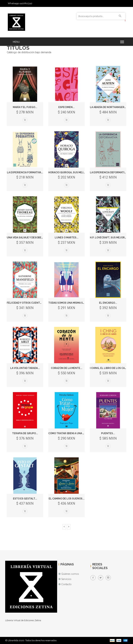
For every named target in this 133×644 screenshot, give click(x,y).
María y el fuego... (25, 107)
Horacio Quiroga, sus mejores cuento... (76, 172)
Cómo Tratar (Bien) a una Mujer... (71, 433)
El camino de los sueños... (67, 499)
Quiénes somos (70, 574)
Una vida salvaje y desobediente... (30, 238)
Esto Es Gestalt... (25, 499)
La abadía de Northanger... (108, 107)
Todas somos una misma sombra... (71, 303)
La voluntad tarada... (25, 368)
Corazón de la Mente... (67, 368)
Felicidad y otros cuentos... (26, 303)
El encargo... (108, 303)
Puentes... (108, 433)
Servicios (66, 579)
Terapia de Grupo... (25, 433)
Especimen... (66, 107)
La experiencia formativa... (25, 172)
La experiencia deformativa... (110, 172)
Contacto (66, 584)
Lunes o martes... (67, 238)
